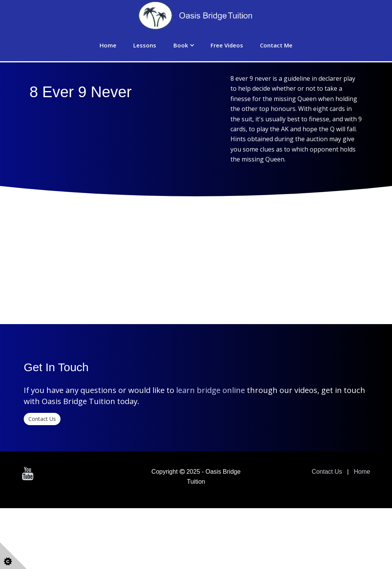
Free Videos (227, 45)
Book (181, 45)
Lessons (145, 45)
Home (108, 45)
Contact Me (276, 45)
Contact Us (42, 480)
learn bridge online (211, 451)
